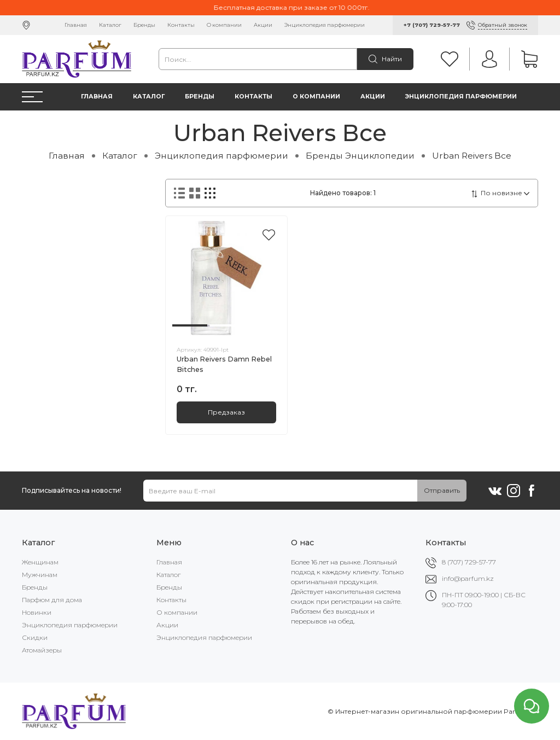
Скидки (35, 637)
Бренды (144, 25)
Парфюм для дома (52, 600)
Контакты (181, 25)
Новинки (37, 612)
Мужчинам (40, 575)
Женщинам (40, 562)
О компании (224, 25)
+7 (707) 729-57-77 (432, 25)
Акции (263, 25)
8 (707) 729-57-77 (469, 562)
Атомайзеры (42, 650)
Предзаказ (226, 412)
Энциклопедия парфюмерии (325, 25)
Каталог (110, 25)
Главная (76, 25)
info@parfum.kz (468, 578)
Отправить (442, 490)
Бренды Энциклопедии (360, 156)
